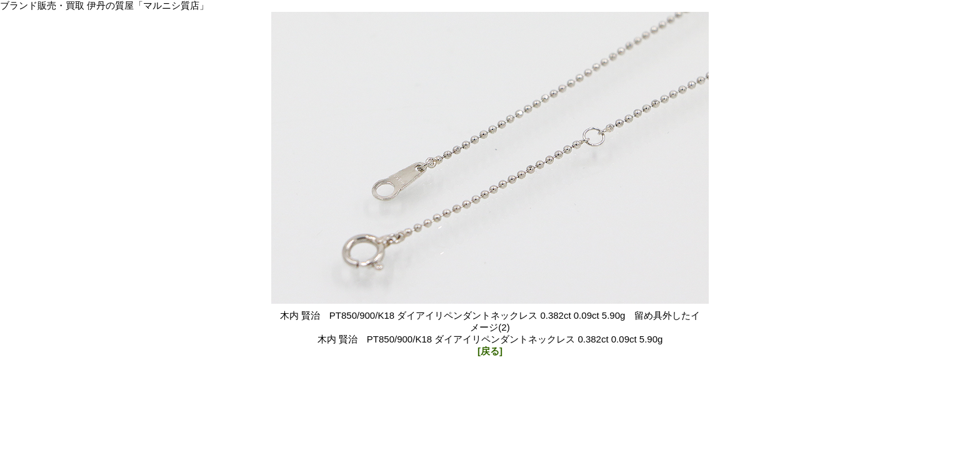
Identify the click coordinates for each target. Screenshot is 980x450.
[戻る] (490, 351)
